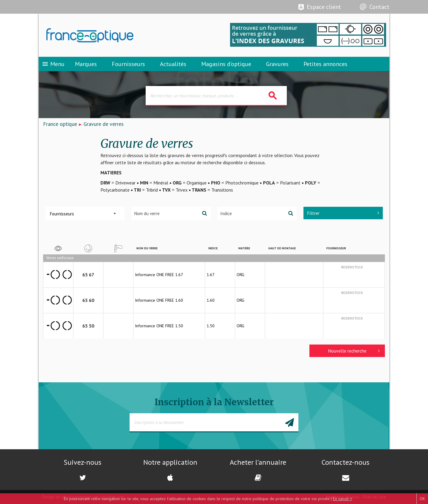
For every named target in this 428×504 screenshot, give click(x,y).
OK (422, 499)
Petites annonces (325, 64)
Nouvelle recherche (354, 351)
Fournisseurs (128, 64)
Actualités (173, 64)
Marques (86, 64)
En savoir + (343, 499)
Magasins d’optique (226, 64)
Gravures (277, 64)
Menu (53, 64)
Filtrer (343, 213)
